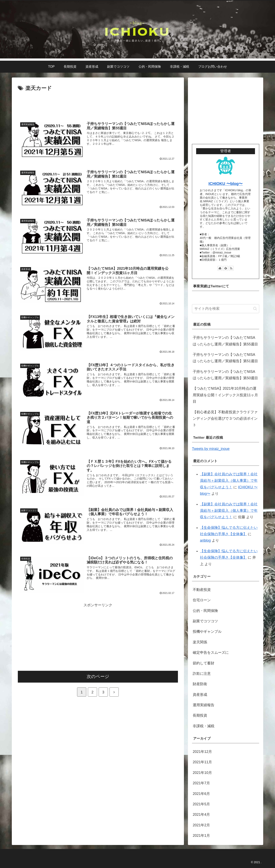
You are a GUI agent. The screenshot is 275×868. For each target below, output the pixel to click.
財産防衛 (200, 684)
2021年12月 (202, 752)
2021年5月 (201, 804)
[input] (226, 309)
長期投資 (200, 715)
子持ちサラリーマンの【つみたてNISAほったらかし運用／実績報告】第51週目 (225, 358)
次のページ (98, 677)
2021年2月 (201, 825)
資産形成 (200, 695)
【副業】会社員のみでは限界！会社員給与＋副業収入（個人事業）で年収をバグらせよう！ (229, 481)
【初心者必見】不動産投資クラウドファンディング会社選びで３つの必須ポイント (225, 419)
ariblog (205, 540)
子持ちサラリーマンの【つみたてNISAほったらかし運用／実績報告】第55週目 (225, 341)
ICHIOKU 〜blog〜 (226, 184)
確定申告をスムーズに (211, 653)
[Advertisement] (98, 104)
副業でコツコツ (205, 621)
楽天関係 (200, 642)
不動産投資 (202, 590)
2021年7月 (201, 783)
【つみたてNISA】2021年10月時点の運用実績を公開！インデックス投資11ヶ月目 (225, 395)
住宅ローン (202, 600)
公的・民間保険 (205, 611)
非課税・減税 (204, 726)
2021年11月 (202, 762)
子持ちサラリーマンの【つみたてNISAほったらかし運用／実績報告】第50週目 (225, 375)
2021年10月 (202, 773)
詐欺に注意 (202, 674)
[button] (255, 309)
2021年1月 (201, 836)
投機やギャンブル (207, 632)
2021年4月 (201, 815)
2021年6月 (201, 794)
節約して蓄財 (204, 663)
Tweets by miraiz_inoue (211, 449)
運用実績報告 (204, 705)
